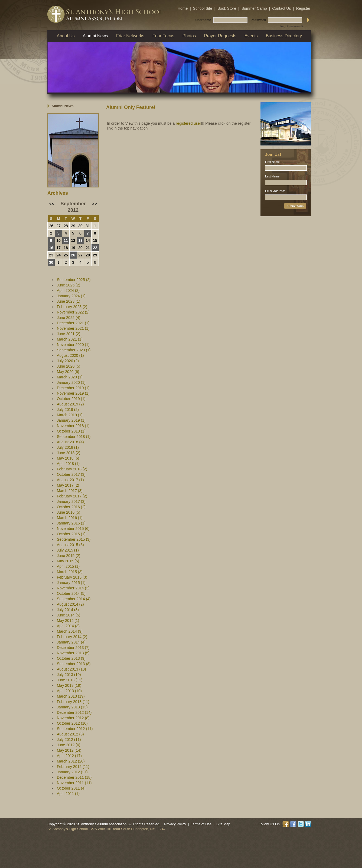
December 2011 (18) (74, 777)
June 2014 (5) (69, 615)
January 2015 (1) (71, 583)
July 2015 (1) (68, 550)
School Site (203, 8)
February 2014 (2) (72, 637)
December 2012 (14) (74, 712)
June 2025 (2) (69, 285)
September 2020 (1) (74, 350)
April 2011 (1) (68, 794)
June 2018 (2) (69, 453)
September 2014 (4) (74, 599)
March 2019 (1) (70, 415)
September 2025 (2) (74, 280)
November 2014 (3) (73, 588)
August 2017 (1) (70, 480)
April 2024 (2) (68, 291)
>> (95, 204)
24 (58, 255)
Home (183, 8)
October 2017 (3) (71, 474)
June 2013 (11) (70, 680)
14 (88, 240)
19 (73, 248)
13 (80, 240)
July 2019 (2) (68, 410)
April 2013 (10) (69, 691)
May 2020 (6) (68, 372)
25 (66, 255)
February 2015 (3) (72, 577)
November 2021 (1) (73, 328)
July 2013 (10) (69, 675)
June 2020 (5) (69, 366)
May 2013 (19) (69, 685)
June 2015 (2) (69, 556)
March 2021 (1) (70, 339)
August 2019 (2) (70, 404)
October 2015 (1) (71, 534)
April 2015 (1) (68, 566)
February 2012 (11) (73, 767)
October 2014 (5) (71, 593)
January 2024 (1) (71, 296)
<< (52, 204)
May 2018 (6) (68, 458)
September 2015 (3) (74, 539)
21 (88, 248)
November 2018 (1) (73, 426)
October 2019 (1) (71, 399)
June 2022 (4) (69, 318)
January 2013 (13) (72, 707)
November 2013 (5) (73, 653)
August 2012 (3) (70, 734)
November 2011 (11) (74, 783)
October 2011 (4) (71, 788)
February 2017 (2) (72, 496)
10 (58, 240)
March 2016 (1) (70, 518)
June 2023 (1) (69, 301)
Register (303, 8)
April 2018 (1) (68, 464)
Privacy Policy (175, 824)
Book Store (227, 8)
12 (73, 240)
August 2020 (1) (70, 355)
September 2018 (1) (74, 437)
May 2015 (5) (68, 561)
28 (66, 226)
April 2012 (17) (69, 756)
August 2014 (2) (70, 604)
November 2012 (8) (73, 718)
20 (80, 248)
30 (80, 226)
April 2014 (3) (68, 626)
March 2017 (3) (70, 491)
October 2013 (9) (71, 658)
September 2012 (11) (75, 729)
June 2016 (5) (69, 512)
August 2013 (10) (71, 669)
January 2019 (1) (71, 420)
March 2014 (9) (70, 631)
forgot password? (292, 26)
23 (51, 255)
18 (66, 248)
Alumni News (63, 106)
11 (66, 240)
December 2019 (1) (73, 388)
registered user (188, 123)
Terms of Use (201, 824)
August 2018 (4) (70, 442)
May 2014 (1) (68, 621)
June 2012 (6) (69, 745)
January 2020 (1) (71, 382)
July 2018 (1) (68, 447)
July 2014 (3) (68, 610)
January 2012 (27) (72, 772)
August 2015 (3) (70, 545)
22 (95, 248)
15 (95, 240)
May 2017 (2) (68, 485)
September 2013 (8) (74, 664)
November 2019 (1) (73, 393)
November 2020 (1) (73, 345)
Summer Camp (254, 8)
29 (73, 226)
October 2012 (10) (72, 723)
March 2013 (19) (71, 696)
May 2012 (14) (69, 750)
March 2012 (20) (71, 761)
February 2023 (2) (72, 307)
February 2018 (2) (72, 469)
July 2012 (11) (69, 740)
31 (88, 226)
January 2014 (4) (71, 642)
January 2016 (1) (71, 523)
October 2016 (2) (71, 507)
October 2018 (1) (71, 431)
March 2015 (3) (70, 572)
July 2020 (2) (68, 361)
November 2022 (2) (73, 312)
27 (58, 226)
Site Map (223, 824)
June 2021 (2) (69, 334)
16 (51, 248)
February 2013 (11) (73, 702)
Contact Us (281, 8)
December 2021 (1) (73, 323)
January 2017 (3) (71, 501)
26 (51, 226)
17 (58, 248)
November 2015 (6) (73, 529)
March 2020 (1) (70, 377)
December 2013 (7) (73, 648)
